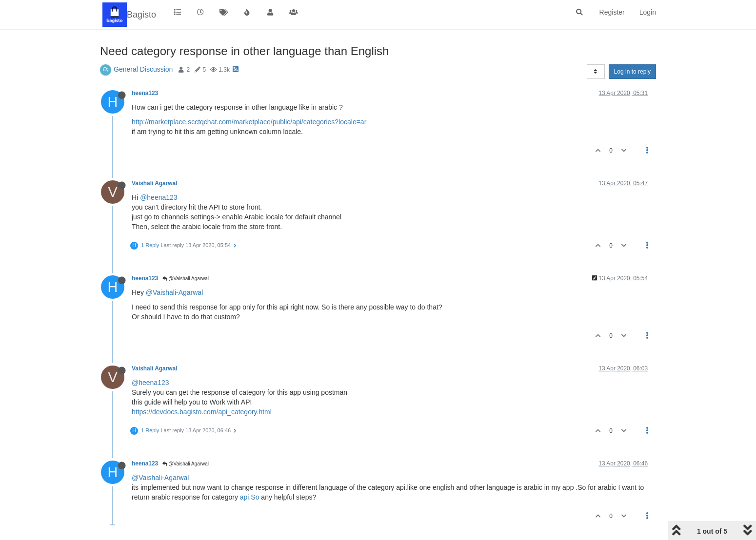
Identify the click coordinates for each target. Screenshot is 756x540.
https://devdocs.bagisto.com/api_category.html (202, 412)
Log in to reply (632, 72)
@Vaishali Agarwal (186, 279)
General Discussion (143, 69)
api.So (250, 497)
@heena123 (159, 197)
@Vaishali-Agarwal (174, 292)
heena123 (145, 93)
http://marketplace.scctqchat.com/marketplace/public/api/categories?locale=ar (249, 122)
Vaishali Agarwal (154, 183)
